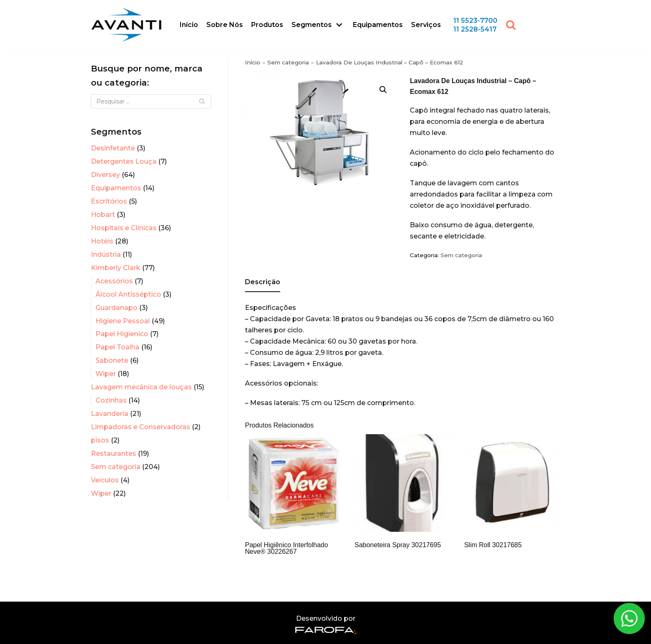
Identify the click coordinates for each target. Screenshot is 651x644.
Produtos (267, 25)
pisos (100, 440)
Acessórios (114, 281)
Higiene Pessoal (123, 321)
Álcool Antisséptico (128, 294)
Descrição (263, 282)
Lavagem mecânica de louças (141, 387)
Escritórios (109, 201)
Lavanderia (110, 414)
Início (189, 25)
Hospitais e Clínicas (124, 228)
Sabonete (112, 360)
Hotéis (102, 241)
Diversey (105, 175)
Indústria (106, 254)
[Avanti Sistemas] (126, 25)
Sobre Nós (225, 25)
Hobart (103, 215)
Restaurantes (114, 454)
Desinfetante (113, 148)
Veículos (105, 480)
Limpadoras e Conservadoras (141, 427)
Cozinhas (111, 400)
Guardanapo (116, 308)
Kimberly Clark (116, 268)
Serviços (426, 25)
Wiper (106, 374)
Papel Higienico (122, 334)
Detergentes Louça (124, 161)
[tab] (263, 283)
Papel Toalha (117, 347)
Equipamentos (378, 25)
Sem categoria (116, 467)
